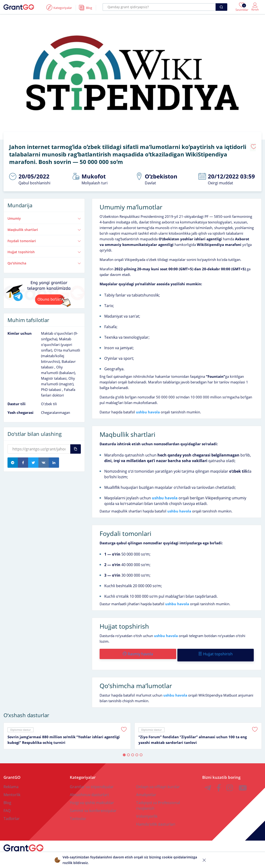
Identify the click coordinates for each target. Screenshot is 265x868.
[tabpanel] (67, 731)
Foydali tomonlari (44, 238)
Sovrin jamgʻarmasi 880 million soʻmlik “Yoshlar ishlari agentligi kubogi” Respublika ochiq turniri (64, 735)
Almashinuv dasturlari (89, 790)
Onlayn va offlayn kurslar (158, 782)
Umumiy (44, 216)
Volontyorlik (147, 811)
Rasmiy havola (138, 651)
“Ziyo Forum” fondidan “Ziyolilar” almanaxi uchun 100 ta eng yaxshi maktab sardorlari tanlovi (193, 735)
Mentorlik (12, 790)
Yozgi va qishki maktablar (92, 798)
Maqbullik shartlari (44, 227)
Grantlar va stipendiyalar (92, 782)
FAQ (7, 806)
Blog (7, 798)
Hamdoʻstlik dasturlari (156, 819)
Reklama (11, 782)
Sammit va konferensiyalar (93, 806)
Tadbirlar (12, 814)
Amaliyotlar (146, 790)
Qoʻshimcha (44, 261)
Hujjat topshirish (44, 249)
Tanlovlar (78, 814)
